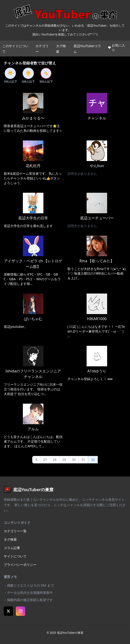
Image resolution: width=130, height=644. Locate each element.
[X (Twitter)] (8, 611)
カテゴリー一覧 (15, 531)
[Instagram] (21, 611)
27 (45, 460)
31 (83, 460)
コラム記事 (12, 548)
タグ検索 (10, 539)
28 (55, 460)
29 (64, 460)
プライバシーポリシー (20, 565)
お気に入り (116, 47)
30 (74, 460)
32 (93, 460)
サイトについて (15, 556)
